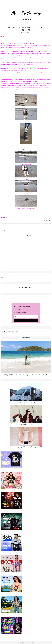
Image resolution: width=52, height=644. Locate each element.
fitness (8, 332)
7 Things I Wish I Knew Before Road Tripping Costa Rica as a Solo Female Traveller (26, 375)
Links (3, 278)
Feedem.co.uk (23, 46)
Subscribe (26, 320)
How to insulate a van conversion (27, 403)
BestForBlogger (33, 642)
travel (13, 332)
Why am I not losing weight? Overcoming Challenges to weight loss (27, 447)
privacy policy (4, 276)
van (17, 332)
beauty (4, 332)
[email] (26, 316)
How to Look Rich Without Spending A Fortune (27, 425)
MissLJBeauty (26, 13)
